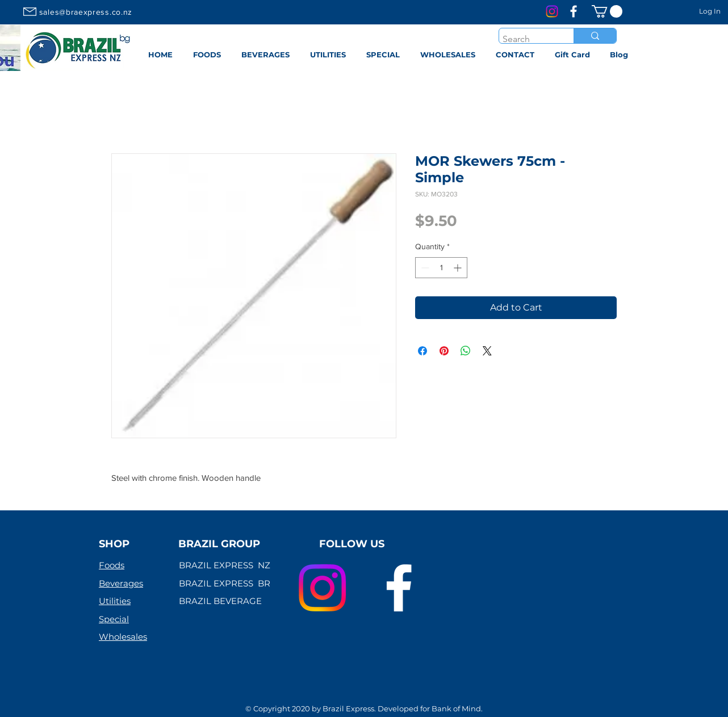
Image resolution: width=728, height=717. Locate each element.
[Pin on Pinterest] (444, 351)
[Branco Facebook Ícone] (574, 11)
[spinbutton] (441, 268)
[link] (607, 11)
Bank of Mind (456, 708)
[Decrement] (424, 268)
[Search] (526, 39)
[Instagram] (552, 11)
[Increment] (459, 268)
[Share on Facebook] (422, 351)
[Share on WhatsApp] (466, 351)
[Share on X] (487, 351)
